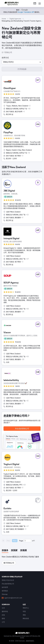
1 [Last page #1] (34, 541)
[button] (22, 62)
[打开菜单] (40, 4)
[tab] (5, 551)
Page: (21, 541)
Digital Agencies (15, 19)
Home (4, 19)
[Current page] (28, 541)
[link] (35, 4)
